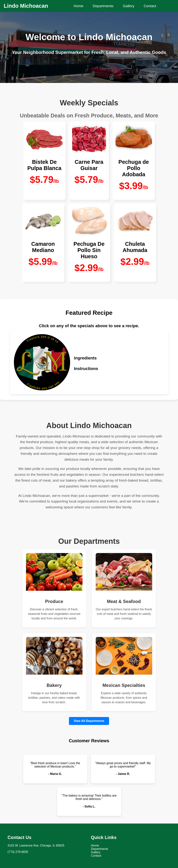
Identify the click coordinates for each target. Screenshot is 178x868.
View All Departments (89, 721)
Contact (150, 6)
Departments (103, 6)
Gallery (129, 6)
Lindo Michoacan (26, 6)
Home (78, 6)
